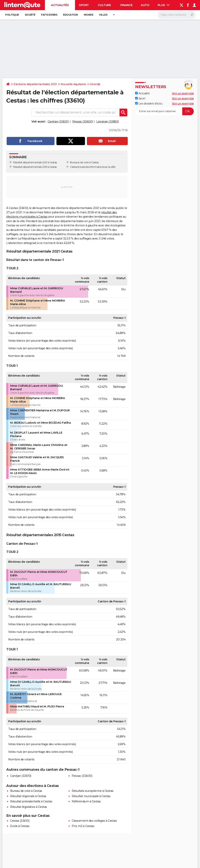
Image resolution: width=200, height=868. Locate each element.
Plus (164, 5)
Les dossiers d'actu (149, 104)
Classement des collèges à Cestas (94, 821)
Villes (103, 15)
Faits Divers (49, 15)
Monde (89, 15)
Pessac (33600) (83, 121)
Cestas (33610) (20, 821)
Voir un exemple (183, 93)
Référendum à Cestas (86, 801)
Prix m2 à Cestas (83, 826)
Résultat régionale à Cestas (28, 796)
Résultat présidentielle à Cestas (31, 801)
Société (30, 15)
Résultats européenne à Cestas (93, 791)
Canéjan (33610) (58, 121)
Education (71, 15)
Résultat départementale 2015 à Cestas (35, 167)
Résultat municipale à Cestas (91, 796)
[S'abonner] (164, 111)
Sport (84, 5)
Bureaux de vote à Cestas (84, 162)
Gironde (95, 84)
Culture (104, 5)
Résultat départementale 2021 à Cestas (35, 162)
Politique (12, 15)
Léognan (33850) (108, 121)
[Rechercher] (177, 15)
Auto (145, 5)
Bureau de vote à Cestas (26, 791)
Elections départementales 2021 (35, 84)
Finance (126, 5)
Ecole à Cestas (20, 826)
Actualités (60, 5)
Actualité (142, 93)
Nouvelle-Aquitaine (73, 84)
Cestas (74, 167)
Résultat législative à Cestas (29, 807)
